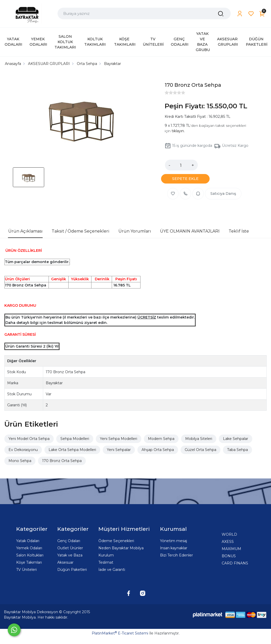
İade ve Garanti (112, 570)
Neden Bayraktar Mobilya (121, 548)
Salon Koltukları (30, 555)
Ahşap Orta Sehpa (158, 450)
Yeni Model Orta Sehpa (29, 439)
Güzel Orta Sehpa (200, 450)
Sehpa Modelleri (75, 439)
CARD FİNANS (235, 563)
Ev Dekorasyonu (23, 450)
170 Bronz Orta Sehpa (62, 461)
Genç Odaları (69, 541)
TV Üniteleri (26, 570)
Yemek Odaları (29, 548)
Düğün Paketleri (72, 570)
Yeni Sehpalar (119, 450)
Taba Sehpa (237, 450)
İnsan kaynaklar (174, 548)
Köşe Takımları (29, 562)
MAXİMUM (231, 549)
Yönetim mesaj (174, 541)
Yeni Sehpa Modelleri (119, 439)
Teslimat (106, 562)
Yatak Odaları (28, 541)
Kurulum (106, 555)
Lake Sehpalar (236, 439)
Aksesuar (65, 562)
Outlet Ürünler (70, 548)
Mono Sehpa (20, 461)
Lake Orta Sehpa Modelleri (72, 450)
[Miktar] (181, 165)
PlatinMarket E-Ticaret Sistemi (120, 633)
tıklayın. (178, 131)
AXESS (228, 542)
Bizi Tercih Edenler (176, 555)
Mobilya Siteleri (199, 439)
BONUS (229, 556)
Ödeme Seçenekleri (116, 541)
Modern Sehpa (161, 439)
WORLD (229, 534)
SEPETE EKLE (185, 179)
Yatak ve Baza (70, 555)
